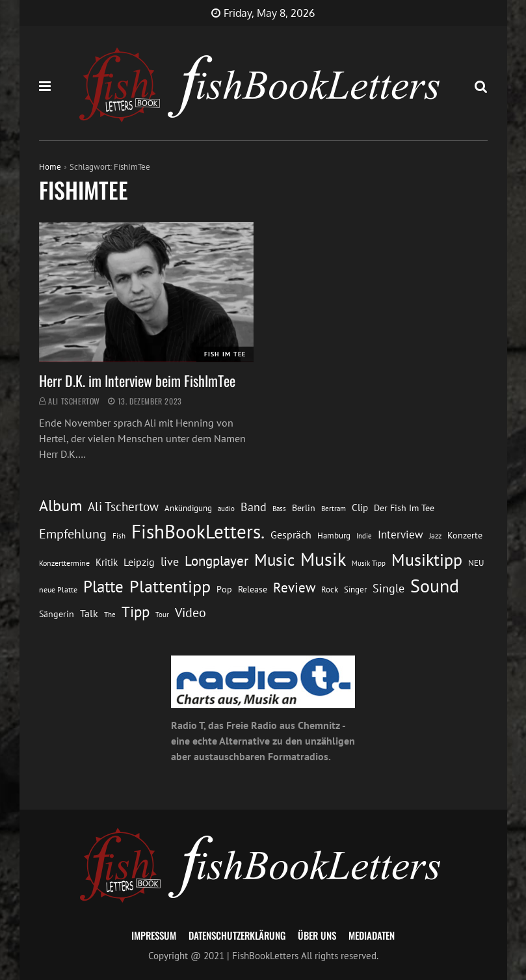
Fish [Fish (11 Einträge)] (119, 536)
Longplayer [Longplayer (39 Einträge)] (217, 561)
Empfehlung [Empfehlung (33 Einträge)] (73, 534)
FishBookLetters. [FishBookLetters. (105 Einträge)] (198, 531)
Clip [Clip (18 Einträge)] (360, 508)
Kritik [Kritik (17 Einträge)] (107, 562)
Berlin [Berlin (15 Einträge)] (304, 508)
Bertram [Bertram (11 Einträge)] (334, 508)
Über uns (317, 935)
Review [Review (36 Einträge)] (294, 588)
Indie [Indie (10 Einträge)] (364, 536)
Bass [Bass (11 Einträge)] (279, 508)
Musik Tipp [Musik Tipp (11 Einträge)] (369, 563)
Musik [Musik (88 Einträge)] (323, 559)
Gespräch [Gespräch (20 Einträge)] (291, 535)
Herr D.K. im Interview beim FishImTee (137, 380)
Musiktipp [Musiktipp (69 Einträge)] (427, 560)
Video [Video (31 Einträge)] (191, 612)
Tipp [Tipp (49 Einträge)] (136, 611)
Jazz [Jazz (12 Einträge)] (435, 536)
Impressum (154, 935)
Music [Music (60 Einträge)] (274, 560)
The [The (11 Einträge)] (110, 614)
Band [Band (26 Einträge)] (254, 507)
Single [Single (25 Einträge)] (388, 588)
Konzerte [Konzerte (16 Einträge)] (465, 535)
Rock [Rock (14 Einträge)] (330, 589)
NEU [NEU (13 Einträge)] (476, 563)
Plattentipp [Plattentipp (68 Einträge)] (170, 586)
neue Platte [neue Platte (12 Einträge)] (58, 589)
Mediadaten (372, 935)
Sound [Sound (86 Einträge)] (435, 586)
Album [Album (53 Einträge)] (60, 506)
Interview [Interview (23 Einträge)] (401, 535)
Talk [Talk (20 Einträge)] (89, 613)
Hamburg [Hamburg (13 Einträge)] (334, 536)
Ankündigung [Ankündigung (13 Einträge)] (188, 508)
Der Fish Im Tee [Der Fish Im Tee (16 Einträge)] (404, 508)
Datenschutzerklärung (237, 935)
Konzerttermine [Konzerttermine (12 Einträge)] (64, 563)
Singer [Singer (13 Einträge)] (355, 589)
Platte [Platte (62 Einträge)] (103, 587)
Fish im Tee (225, 354)
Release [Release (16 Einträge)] (253, 589)
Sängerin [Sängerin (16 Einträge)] (57, 614)
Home (50, 167)
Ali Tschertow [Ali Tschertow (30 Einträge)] (123, 507)
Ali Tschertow (74, 401)
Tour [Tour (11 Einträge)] (162, 614)
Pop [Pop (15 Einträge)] (224, 589)
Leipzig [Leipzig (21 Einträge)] (139, 562)
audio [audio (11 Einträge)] (226, 508)
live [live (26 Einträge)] (170, 562)
